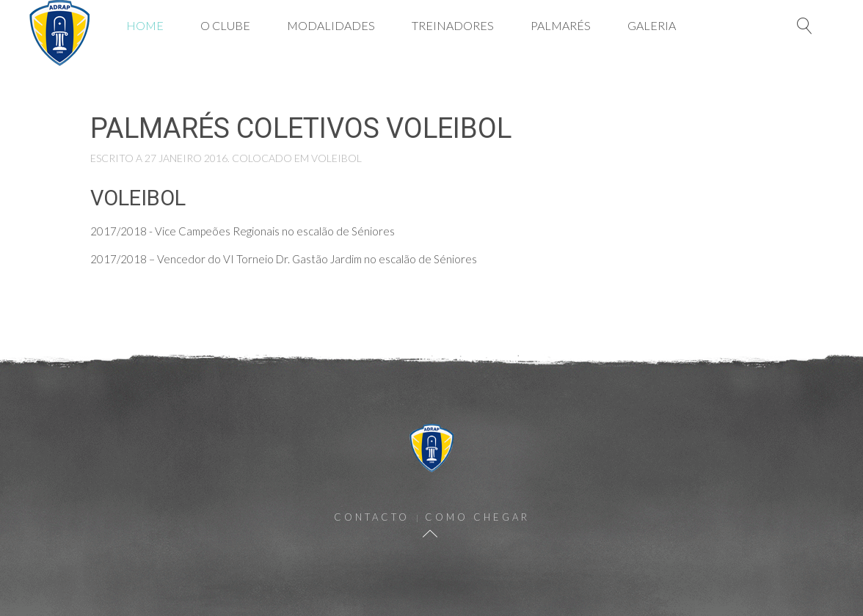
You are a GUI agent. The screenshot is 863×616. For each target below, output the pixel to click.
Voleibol (336, 158)
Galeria (652, 25)
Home (145, 25)
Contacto (372, 517)
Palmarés (561, 25)
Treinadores (453, 25)
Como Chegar (477, 517)
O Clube (225, 25)
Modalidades (331, 25)
